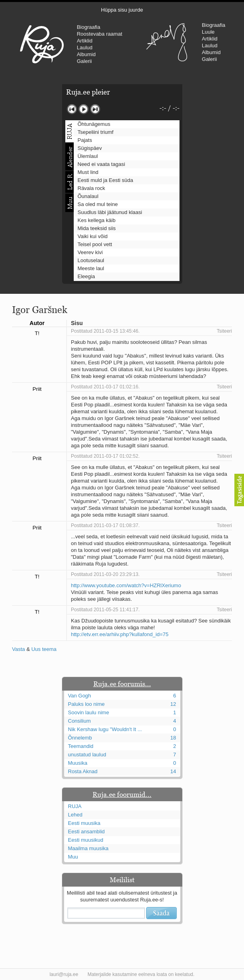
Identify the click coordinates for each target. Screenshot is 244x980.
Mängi (84, 109)
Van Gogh (80, 696)
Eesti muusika (84, 823)
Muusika (78, 763)
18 (173, 738)
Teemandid (81, 746)
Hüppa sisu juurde (122, 10)
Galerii (85, 61)
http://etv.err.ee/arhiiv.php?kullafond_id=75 (120, 634)
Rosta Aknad (83, 771)
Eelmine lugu (72, 109)
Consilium (80, 721)
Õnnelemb (80, 738)
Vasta (18, 649)
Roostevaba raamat (100, 34)
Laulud (85, 47)
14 (173, 771)
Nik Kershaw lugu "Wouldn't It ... (105, 729)
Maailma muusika (88, 848)
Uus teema (44, 649)
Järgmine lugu (95, 109)
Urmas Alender (167, 42)
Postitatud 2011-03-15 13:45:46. (105, 331)
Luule (208, 32)
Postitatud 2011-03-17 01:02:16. (105, 387)
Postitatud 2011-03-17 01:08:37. (105, 525)
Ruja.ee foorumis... (122, 684)
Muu (73, 857)
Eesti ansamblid (87, 831)
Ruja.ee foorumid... (122, 794)
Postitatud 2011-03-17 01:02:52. (105, 456)
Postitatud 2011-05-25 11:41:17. (105, 610)
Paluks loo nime (87, 704)
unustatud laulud (87, 755)
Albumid (86, 54)
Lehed (75, 815)
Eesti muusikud (86, 840)
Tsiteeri (224, 331)
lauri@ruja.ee (64, 974)
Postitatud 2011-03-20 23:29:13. (105, 574)
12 (173, 704)
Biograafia (89, 27)
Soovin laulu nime (89, 712)
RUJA (42, 44)
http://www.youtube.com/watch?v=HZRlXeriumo (126, 585)
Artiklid (85, 41)
